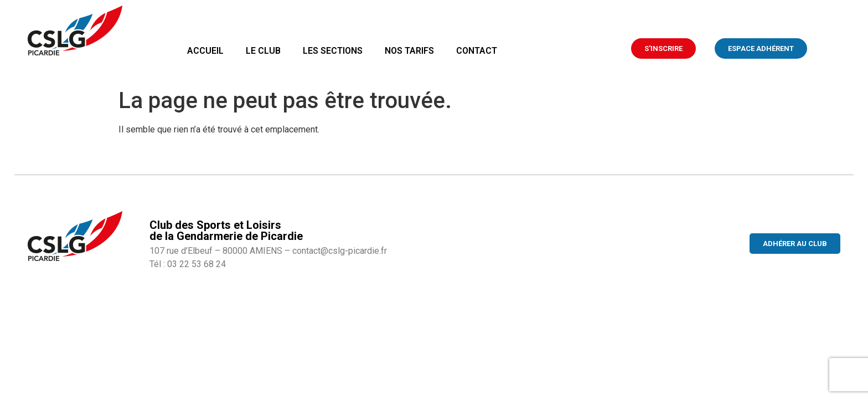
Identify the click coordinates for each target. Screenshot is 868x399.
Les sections (333, 51)
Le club (263, 51)
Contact (477, 51)
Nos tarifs (409, 51)
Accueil (205, 51)
